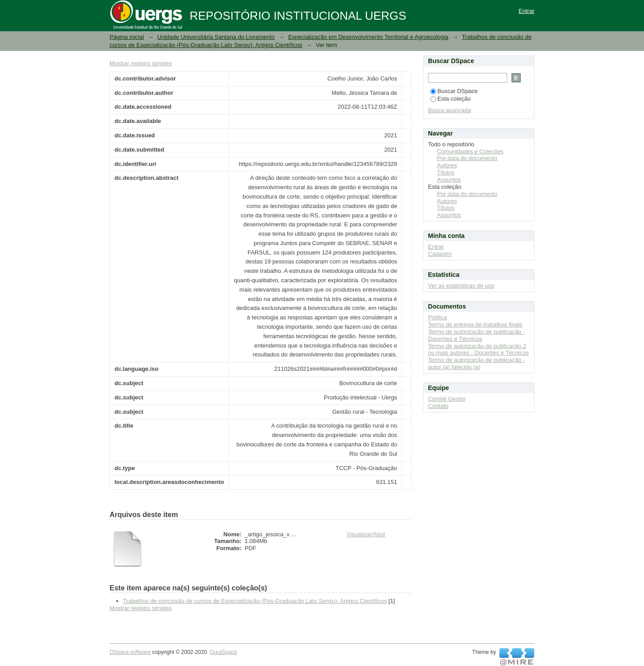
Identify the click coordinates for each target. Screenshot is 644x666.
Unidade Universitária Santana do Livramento (216, 37)
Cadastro (440, 254)
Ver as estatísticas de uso (461, 286)
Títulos (446, 172)
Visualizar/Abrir (366, 534)
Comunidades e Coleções (470, 151)
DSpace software (130, 652)
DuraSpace (223, 652)
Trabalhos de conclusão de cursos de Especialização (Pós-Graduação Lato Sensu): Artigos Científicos (255, 601)
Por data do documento (467, 158)
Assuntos (449, 180)
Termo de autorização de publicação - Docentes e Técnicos (477, 335)
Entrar (527, 11)
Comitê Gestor (447, 399)
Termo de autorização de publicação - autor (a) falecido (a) (477, 363)
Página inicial (127, 37)
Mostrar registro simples (141, 63)
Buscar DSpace (454, 91)
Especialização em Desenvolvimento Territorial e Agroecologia (368, 37)
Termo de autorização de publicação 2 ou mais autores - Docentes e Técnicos (478, 350)
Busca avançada (449, 110)
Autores (447, 165)
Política (438, 317)
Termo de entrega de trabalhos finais (475, 325)
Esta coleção (450, 99)
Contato (438, 406)
